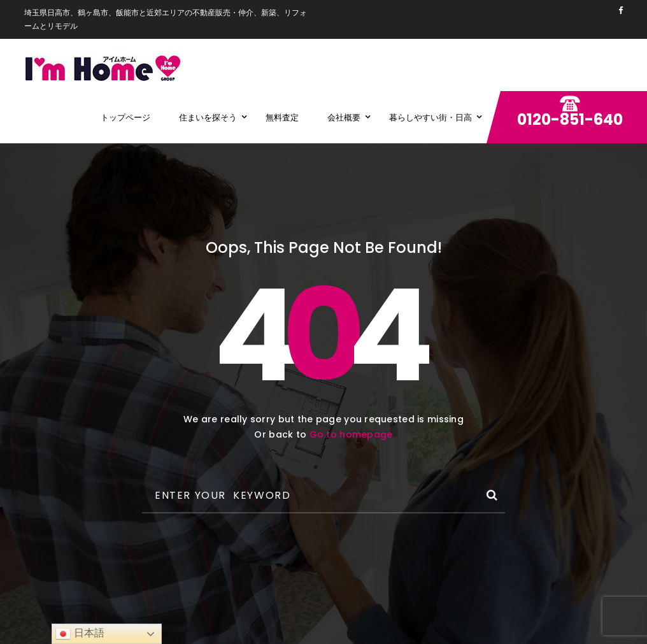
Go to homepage (351, 434)
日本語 (80, 634)
